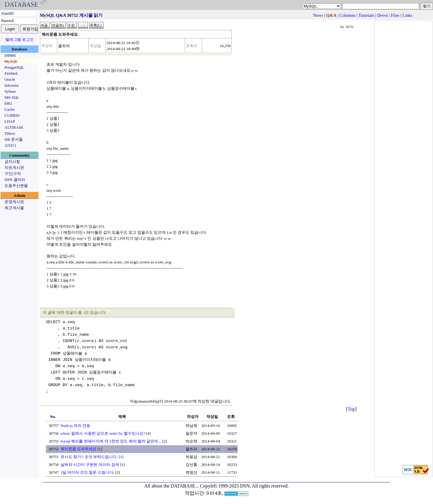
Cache (9, 109)
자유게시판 (14, 168)
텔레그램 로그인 (19, 39)
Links (407, 15)
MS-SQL (12, 97)
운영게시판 (14, 202)
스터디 (10, 145)
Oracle (10, 79)
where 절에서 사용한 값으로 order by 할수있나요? (103, 433)
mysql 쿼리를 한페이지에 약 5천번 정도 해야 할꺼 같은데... (111, 441)
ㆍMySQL (9, 61)
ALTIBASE (14, 127)
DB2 (8, 103)
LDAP (10, 121)
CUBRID (12, 115)
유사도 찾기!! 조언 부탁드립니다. (89, 457)
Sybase (10, 91)
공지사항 (12, 162)
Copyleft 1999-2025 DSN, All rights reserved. (244, 486)
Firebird (11, 73)
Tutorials (366, 15)
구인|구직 (13, 174)
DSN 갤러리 (15, 180)
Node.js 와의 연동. (76, 426)
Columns (347, 15)
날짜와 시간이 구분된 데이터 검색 (90, 465)
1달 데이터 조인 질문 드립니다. (87, 472)
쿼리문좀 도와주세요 (79, 449)
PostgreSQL (14, 67)
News (318, 15)
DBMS (10, 55)
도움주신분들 (16, 186)
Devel (382, 15)
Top (351, 409)
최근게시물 (14, 208)
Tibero (10, 133)
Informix (12, 85)
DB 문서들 (14, 139)
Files (395, 15)
